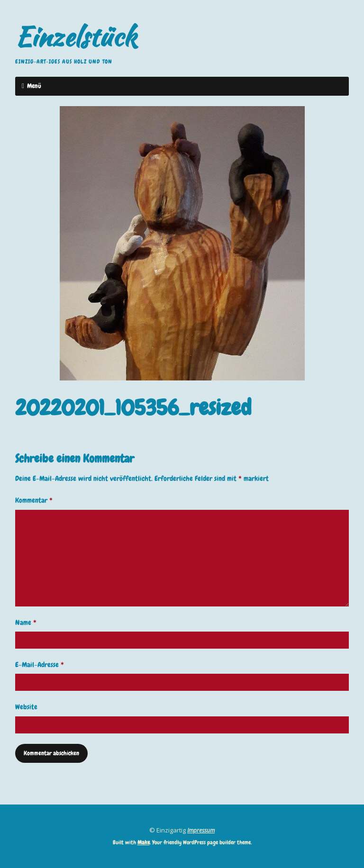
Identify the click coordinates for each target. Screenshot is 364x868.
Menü (34, 86)
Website (26, 707)
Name (26, 623)
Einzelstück (76, 36)
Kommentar (34, 500)
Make (144, 842)
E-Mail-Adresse (40, 665)
